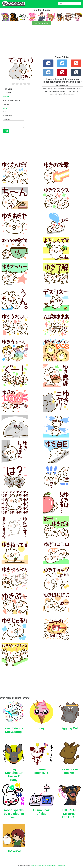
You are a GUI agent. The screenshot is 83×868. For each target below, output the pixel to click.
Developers (38, 865)
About (33, 865)
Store (55, 865)
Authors (50, 865)
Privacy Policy (61, 865)
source (5, 108)
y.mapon (6, 96)
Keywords (45, 865)
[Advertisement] (41, 42)
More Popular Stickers (41, 23)
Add (6, 131)
